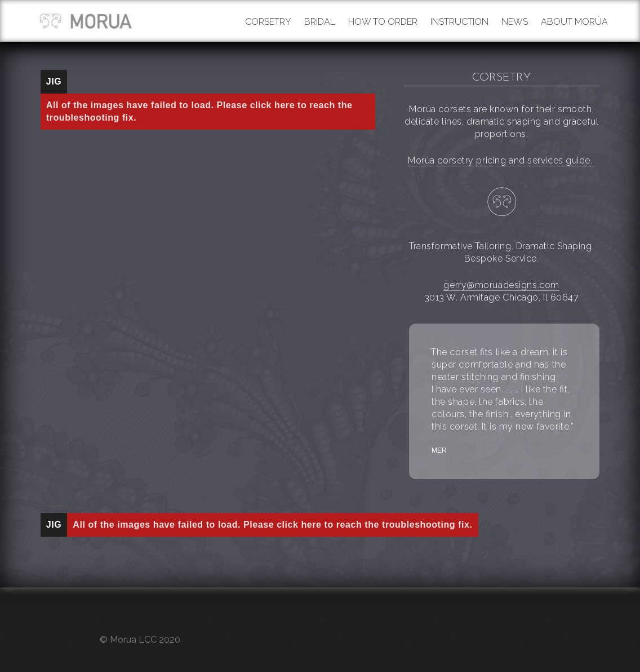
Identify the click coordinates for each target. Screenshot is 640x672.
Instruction (459, 22)
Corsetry (268, 22)
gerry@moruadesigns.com (501, 285)
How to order (383, 22)
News (515, 22)
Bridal (320, 22)
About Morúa (574, 22)
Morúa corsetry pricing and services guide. (501, 160)
